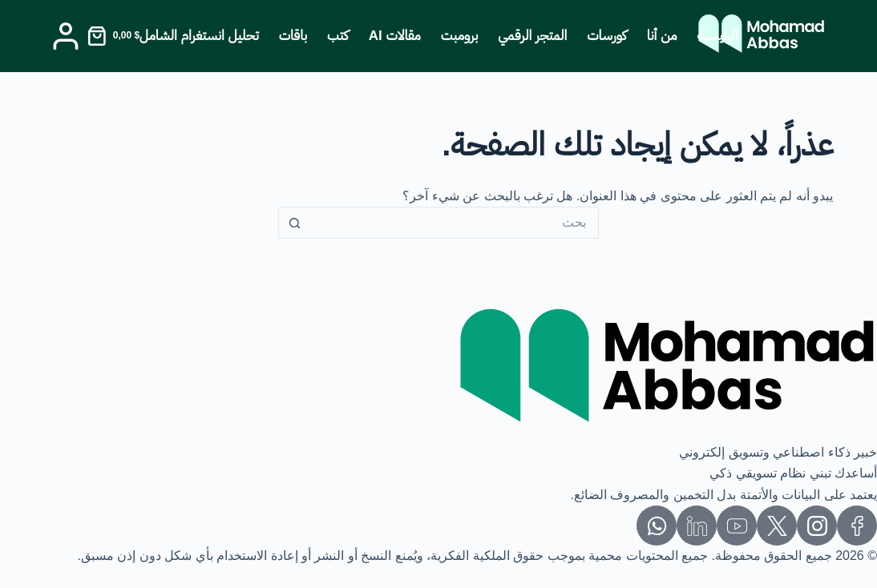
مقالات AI (395, 36)
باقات (293, 36)
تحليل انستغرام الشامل (199, 36)
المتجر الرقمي (532, 36)
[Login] (66, 36)
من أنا (662, 36)
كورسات (606, 36)
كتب (338, 36)
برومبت (460, 36)
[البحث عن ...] (455, 223)
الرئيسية (718, 36)
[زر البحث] (294, 223)
